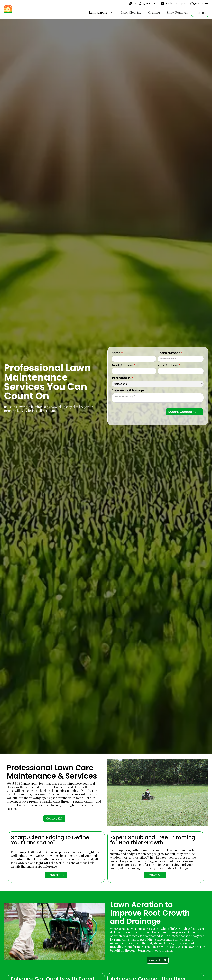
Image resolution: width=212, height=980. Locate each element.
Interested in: (123, 378)
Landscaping (98, 12)
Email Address (123, 365)
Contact (200, 13)
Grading (154, 12)
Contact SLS (54, 818)
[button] (100, 12)
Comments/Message (128, 390)
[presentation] (138, 411)
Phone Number (170, 353)
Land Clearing (131, 12)
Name (117, 353)
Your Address (169, 365)
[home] (8, 9)
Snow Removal (177, 12)
